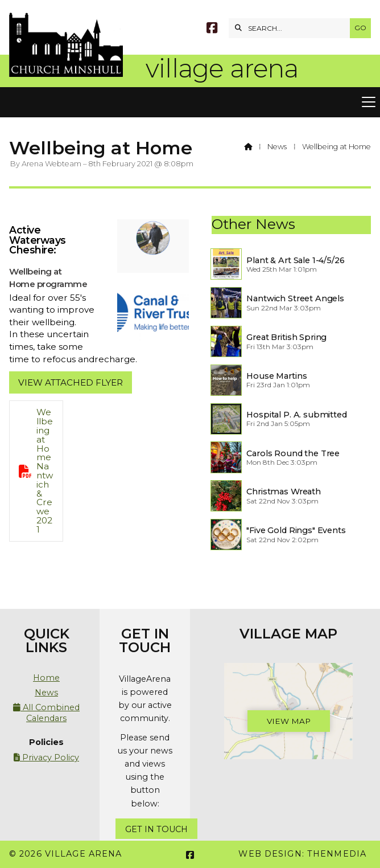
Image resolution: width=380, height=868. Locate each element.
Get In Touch (156, 829)
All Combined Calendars (46, 713)
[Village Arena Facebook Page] (212, 29)
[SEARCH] (292, 28)
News (277, 147)
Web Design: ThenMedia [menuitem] (302, 854)
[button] (190, 103)
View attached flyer (71, 382)
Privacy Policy (46, 758)
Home (46, 678)
